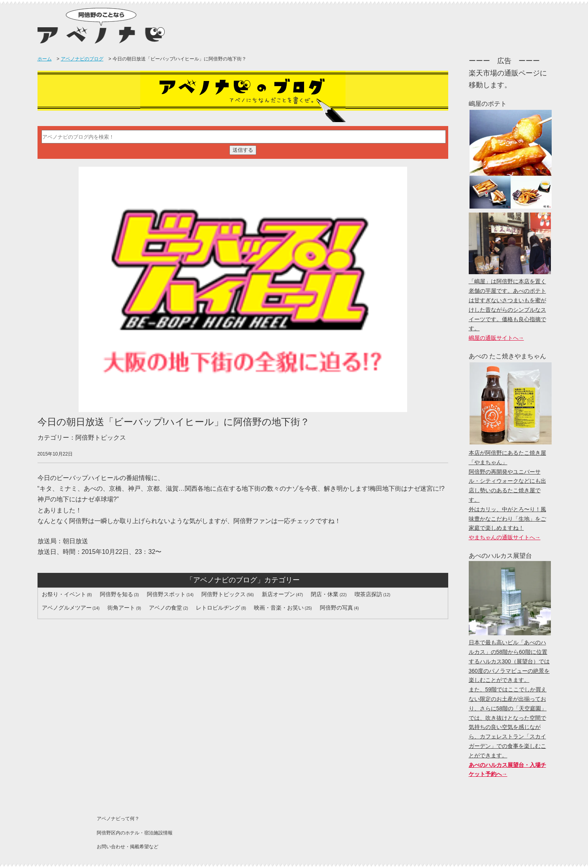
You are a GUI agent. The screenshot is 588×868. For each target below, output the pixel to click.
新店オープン (278, 594)
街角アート (121, 608)
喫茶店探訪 (368, 594)
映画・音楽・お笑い (279, 608)
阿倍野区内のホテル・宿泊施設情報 (135, 833)
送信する (243, 150)
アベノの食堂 (165, 608)
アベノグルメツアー (67, 608)
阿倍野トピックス (224, 594)
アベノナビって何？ (118, 819)
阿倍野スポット (166, 594)
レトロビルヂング (218, 608)
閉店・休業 (325, 594)
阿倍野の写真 (336, 608)
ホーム (45, 59)
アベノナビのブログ (82, 59)
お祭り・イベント (64, 594)
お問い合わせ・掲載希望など (128, 847)
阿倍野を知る (116, 594)
